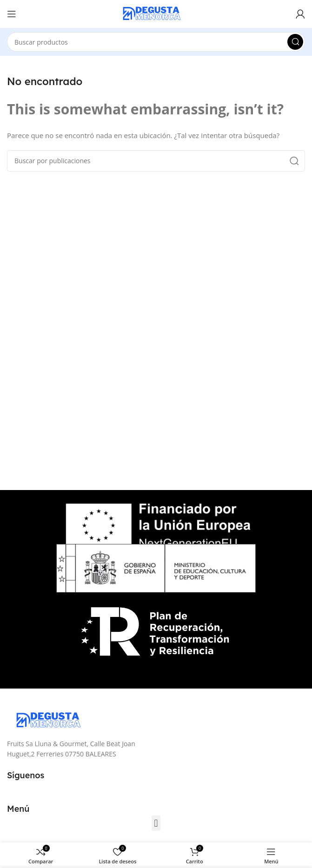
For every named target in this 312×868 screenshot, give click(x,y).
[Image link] (53, 720)
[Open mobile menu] (12, 14)
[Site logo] (156, 13)
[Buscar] (156, 42)
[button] (156, 823)
